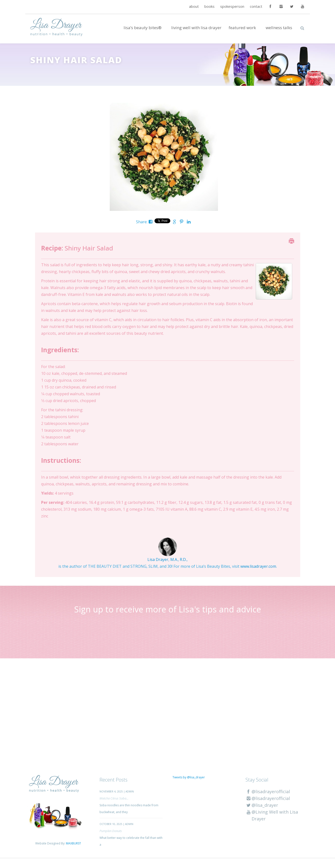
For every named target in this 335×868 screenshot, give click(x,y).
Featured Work (242, 28)
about (194, 6)
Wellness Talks (279, 28)
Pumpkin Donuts (111, 831)
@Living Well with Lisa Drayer (272, 815)
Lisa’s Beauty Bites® (143, 28)
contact (256, 6)
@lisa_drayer (262, 805)
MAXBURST (73, 843)
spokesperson (232, 6)
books (209, 6)
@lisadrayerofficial (268, 791)
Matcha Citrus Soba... (114, 798)
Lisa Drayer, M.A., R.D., (167, 559)
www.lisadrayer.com (258, 566)
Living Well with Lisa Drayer (196, 28)
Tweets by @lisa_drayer (189, 777)
